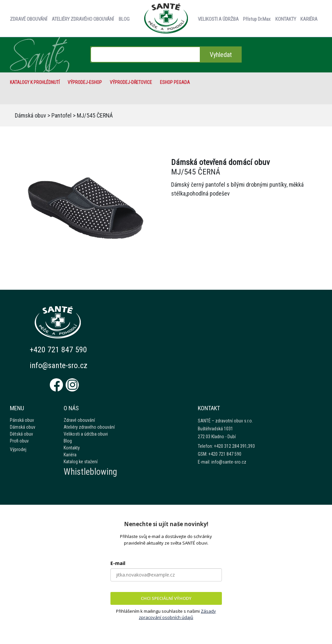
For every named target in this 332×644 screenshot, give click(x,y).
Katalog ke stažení (81, 462)
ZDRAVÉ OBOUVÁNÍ (29, 19)
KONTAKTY (286, 19)
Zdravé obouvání (79, 420)
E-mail (118, 563)
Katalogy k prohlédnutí (35, 82)
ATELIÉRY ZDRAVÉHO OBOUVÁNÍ (83, 19)
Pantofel (61, 115)
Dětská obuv (21, 434)
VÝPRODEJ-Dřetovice (131, 82)
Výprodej (18, 449)
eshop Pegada (175, 82)
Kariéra (70, 455)
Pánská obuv (22, 420)
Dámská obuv (30, 115)
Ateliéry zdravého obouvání (89, 427)
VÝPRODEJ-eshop (85, 82)
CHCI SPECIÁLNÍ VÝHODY (166, 598)
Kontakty (72, 448)
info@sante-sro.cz (59, 365)
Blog (68, 441)
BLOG (124, 19)
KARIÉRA (309, 19)
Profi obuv (19, 441)
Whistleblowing (90, 472)
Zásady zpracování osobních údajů (177, 614)
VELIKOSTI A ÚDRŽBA (218, 19)
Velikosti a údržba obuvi (86, 434)
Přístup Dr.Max (257, 19)
